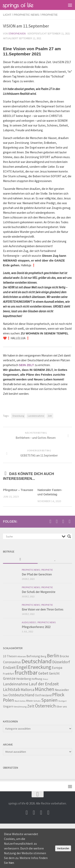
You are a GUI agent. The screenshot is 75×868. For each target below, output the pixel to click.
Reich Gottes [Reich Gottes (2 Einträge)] (20, 701)
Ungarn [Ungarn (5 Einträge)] (8, 706)
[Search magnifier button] (69, 536)
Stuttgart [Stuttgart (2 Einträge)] (62, 701)
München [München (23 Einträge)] (44, 689)
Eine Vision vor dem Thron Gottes (43, 609)
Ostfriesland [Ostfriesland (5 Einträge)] (43, 695)
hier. (11, 863)
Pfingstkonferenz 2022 (36, 627)
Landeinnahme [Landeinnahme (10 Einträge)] (16, 684)
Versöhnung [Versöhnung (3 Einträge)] (20, 707)
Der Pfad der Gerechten (37, 574)
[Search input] (33, 536)
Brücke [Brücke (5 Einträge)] (64, 656)
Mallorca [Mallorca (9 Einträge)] (27, 690)
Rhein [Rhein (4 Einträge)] (29, 701)
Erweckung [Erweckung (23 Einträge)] (40, 667)
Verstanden (63, 848)
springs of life (18, 5)
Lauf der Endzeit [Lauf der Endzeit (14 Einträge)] (44, 684)
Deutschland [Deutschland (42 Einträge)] (36, 661)
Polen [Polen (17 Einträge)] (8, 700)
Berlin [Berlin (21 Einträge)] (53, 656)
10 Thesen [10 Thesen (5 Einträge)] (10, 656)
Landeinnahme (36, 416)
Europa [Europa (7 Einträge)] (57, 668)
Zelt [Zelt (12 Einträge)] (31, 706)
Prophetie (49, 15)
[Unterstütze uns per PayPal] (63, 521)
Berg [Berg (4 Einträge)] (43, 656)
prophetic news (26, 15)
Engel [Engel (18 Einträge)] (22, 667)
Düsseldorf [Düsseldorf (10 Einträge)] (61, 662)
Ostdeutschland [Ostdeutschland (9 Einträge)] (21, 695)
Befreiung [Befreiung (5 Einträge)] (33, 656)
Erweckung (18, 416)
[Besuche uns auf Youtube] (57, 521)
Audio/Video (29, 622)
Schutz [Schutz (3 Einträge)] (37, 701)
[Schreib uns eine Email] (50, 521)
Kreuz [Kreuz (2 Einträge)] (45, 679)
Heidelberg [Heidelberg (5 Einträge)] (24, 679)
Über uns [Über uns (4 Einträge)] (62, 706)
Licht (7, 15)
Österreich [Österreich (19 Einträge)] (45, 706)
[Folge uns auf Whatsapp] (70, 521)
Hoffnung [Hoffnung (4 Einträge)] (37, 679)
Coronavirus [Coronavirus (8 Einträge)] (12, 662)
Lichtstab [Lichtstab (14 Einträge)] (11, 689)
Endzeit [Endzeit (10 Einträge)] (9, 667)
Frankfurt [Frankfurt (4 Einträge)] (8, 674)
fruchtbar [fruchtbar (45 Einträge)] (26, 673)
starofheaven (17, 34)
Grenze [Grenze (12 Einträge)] (9, 678)
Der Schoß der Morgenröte (39, 592)
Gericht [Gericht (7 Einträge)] (54, 673)
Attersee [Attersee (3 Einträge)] (22, 656)
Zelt (50, 416)
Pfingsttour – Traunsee (18, 490)
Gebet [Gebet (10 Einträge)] (43, 673)
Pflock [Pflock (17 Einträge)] (58, 695)
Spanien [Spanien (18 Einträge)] (49, 700)
